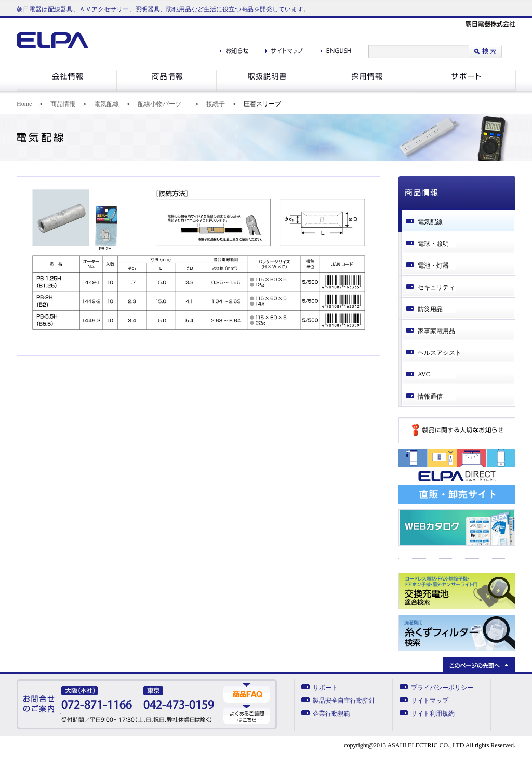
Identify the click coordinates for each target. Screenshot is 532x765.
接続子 (216, 104)
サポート (325, 688)
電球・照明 (433, 244)
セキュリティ (436, 287)
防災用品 (430, 309)
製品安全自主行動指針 (344, 701)
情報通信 (430, 397)
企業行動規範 (331, 714)
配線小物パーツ (159, 104)
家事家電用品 (436, 331)
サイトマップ (430, 701)
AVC (424, 374)
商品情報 (63, 104)
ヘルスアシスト (440, 353)
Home (24, 104)
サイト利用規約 (433, 714)
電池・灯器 (433, 266)
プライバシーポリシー (442, 688)
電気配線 (107, 104)
